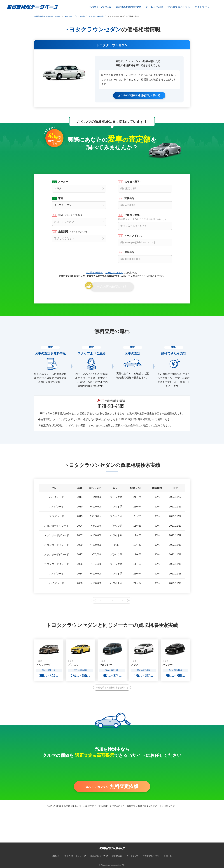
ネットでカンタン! (112, 787)
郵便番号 (129, 198)
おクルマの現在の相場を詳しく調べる (139, 95)
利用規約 (116, 856)
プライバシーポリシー (74, 856)
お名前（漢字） (133, 182)
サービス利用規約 (114, 272)
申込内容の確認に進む (112, 287)
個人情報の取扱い (95, 272)
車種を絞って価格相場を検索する (112, 687)
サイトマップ (202, 7)
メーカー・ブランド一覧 (75, 16)
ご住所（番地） (145, 217)
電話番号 (129, 252)
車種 (61, 198)
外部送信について (98, 856)
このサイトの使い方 (100, 7)
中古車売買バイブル (179, 7)
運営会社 (56, 856)
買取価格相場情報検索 (128, 7)
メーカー (63, 182)
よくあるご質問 (154, 7)
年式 (70, 215)
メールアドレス (133, 236)
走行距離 (73, 231)
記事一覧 (168, 856)
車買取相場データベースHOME (47, 16)
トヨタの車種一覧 (96, 16)
